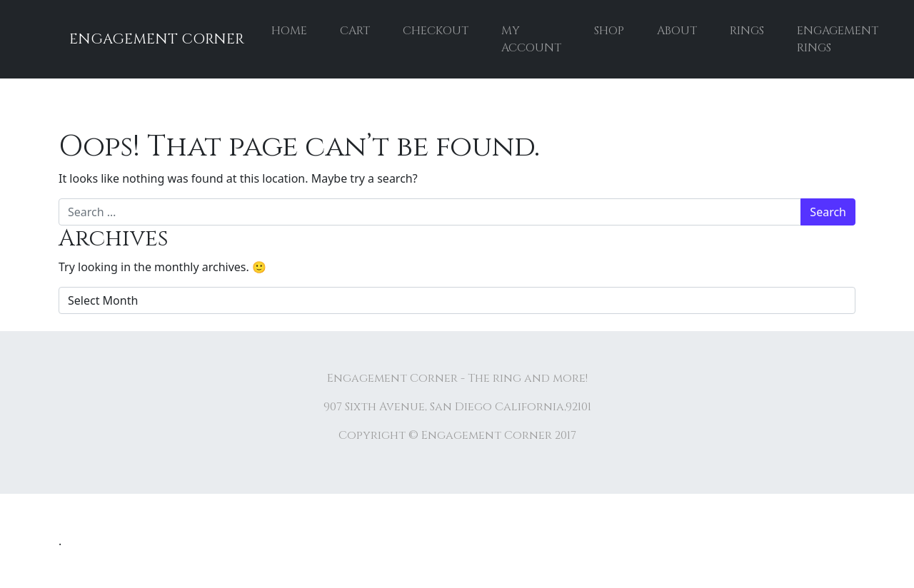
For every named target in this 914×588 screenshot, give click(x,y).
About (677, 31)
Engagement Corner (157, 39)
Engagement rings (838, 39)
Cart (355, 31)
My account (531, 39)
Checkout (436, 31)
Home (289, 31)
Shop (609, 31)
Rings (747, 31)
